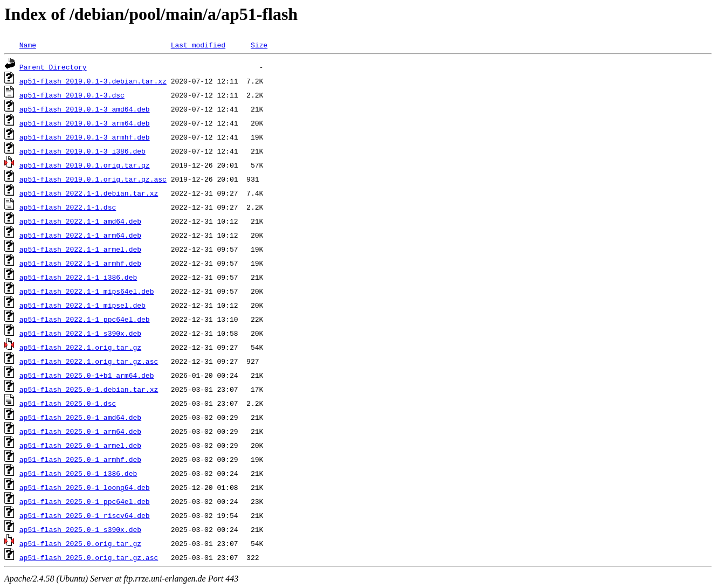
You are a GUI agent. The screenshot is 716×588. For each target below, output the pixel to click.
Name (28, 45)
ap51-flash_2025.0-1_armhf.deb (80, 459)
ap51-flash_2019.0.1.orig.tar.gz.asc (93, 179)
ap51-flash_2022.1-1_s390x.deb (80, 333)
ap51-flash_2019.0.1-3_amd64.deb (85, 109)
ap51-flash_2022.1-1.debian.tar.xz (89, 193)
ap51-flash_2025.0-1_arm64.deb (80, 431)
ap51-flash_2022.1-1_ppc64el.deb (85, 319)
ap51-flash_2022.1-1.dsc (68, 207)
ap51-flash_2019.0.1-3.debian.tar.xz (93, 81)
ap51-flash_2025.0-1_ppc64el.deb (85, 501)
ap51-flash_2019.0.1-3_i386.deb (82, 151)
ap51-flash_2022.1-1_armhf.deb (80, 263)
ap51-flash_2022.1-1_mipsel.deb (82, 305)
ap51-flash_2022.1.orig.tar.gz (80, 347)
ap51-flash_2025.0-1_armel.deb (80, 445)
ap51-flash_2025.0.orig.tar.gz (80, 543)
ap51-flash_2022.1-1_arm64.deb (80, 235)
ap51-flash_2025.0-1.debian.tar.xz (89, 389)
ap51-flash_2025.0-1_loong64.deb (85, 487)
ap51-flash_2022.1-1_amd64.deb (80, 221)
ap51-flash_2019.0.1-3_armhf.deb (85, 137)
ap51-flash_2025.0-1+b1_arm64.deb (87, 375)
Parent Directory (53, 67)
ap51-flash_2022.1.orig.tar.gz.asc (89, 361)
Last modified (198, 45)
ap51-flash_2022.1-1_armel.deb (80, 249)
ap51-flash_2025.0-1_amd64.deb (80, 417)
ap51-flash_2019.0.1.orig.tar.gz (85, 165)
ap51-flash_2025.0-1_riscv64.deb (85, 515)
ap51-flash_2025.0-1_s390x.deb (80, 529)
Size (259, 45)
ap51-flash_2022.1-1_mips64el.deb (87, 291)
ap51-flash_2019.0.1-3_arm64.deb (85, 123)
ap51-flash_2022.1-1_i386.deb (78, 277)
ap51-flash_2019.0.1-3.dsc (72, 95)
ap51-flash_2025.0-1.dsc (68, 403)
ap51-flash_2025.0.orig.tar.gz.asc (89, 557)
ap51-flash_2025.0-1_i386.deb (78, 473)
